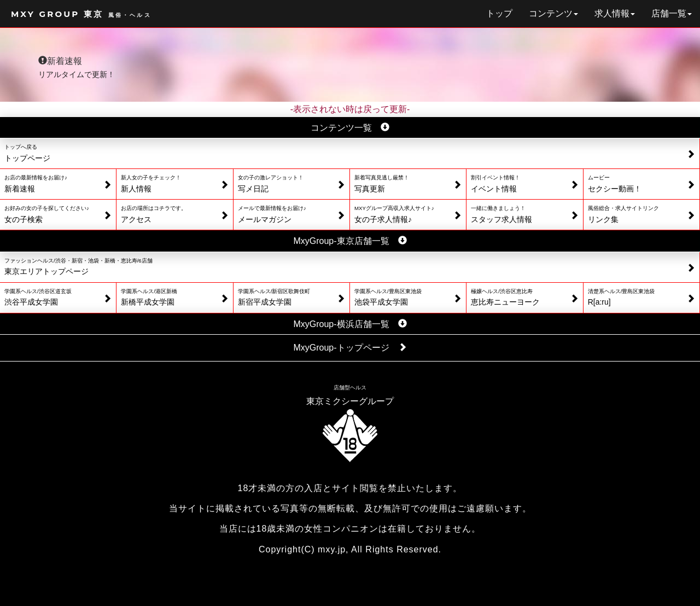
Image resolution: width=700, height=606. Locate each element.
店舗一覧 (672, 13)
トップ (499, 13)
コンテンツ (553, 13)
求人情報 (615, 13)
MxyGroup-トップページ (350, 348)
